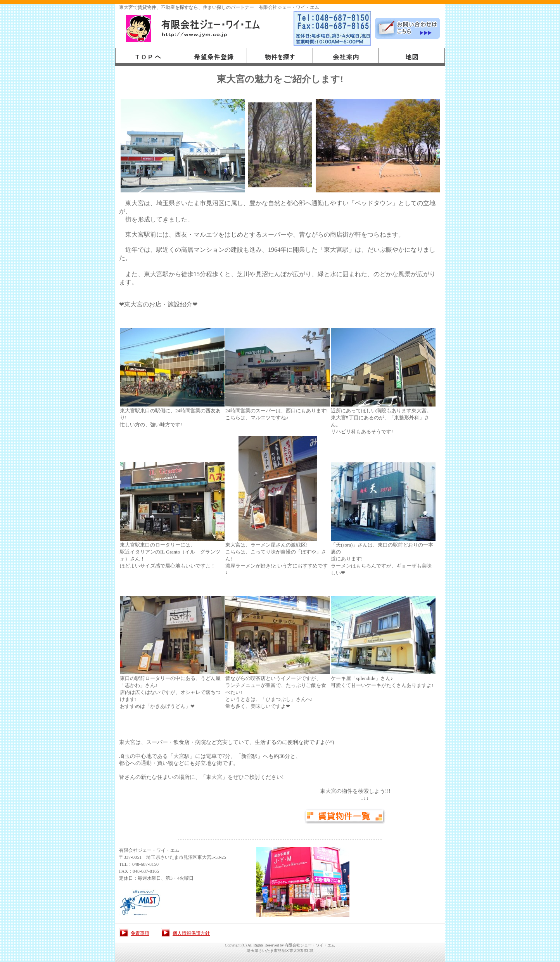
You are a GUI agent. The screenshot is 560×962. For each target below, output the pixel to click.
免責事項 (140, 933)
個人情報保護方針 (191, 933)
